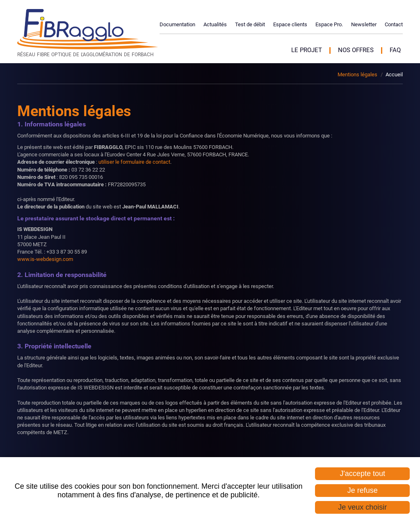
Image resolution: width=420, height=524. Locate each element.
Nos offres (356, 50)
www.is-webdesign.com (45, 259)
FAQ (395, 50)
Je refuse (363, 490)
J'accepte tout (362, 474)
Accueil (394, 74)
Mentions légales (357, 74)
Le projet (307, 50)
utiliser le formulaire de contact (134, 162)
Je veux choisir (362, 507)
